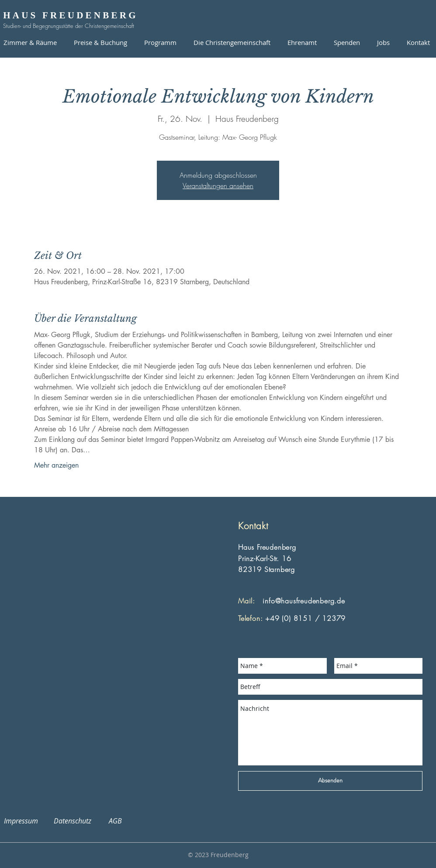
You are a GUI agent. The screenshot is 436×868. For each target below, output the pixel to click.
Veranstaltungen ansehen (218, 186)
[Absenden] (330, 781)
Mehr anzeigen (56, 465)
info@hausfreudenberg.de (304, 601)
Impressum (26, 821)
